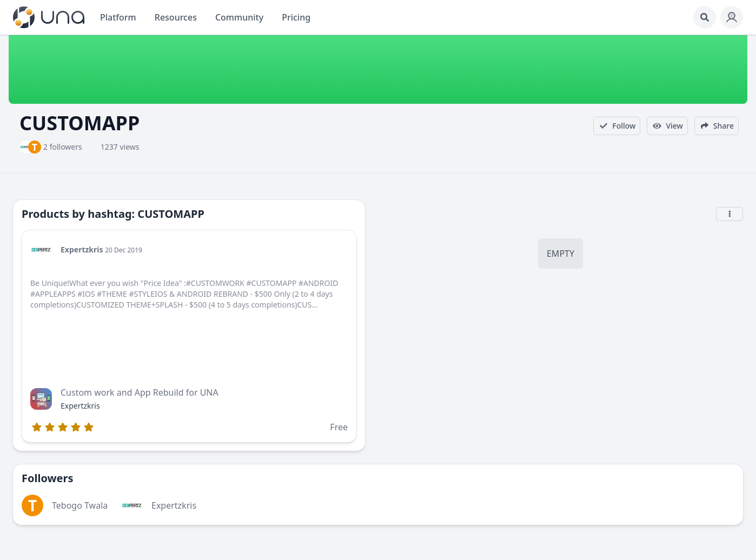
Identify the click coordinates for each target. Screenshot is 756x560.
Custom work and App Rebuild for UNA (140, 392)
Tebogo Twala (80, 505)
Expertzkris (82, 249)
